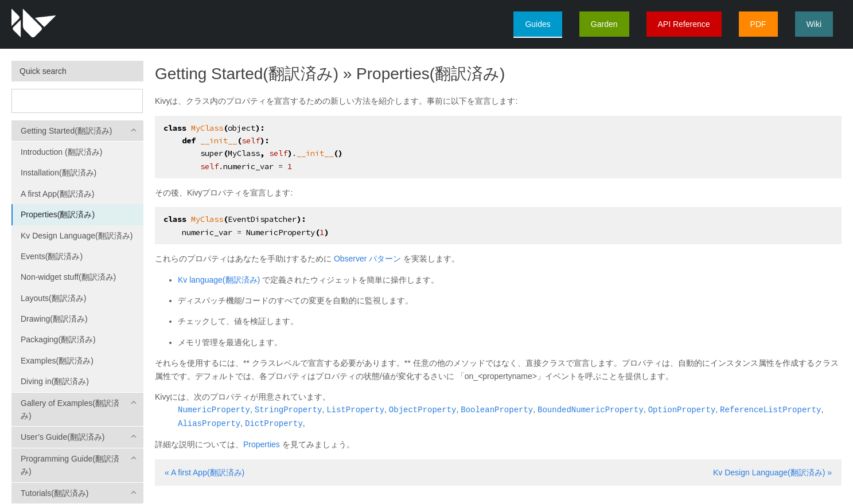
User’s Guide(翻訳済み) (63, 437)
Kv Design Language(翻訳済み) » (772, 471)
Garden (604, 24)
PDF (758, 24)
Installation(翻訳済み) (59, 173)
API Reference (684, 24)
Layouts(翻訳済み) (53, 298)
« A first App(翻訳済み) (205, 471)
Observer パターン (367, 259)
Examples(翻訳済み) (57, 361)
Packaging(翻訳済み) (58, 339)
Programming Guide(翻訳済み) (70, 465)
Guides (537, 24)
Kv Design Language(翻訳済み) (77, 236)
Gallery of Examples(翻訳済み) (70, 409)
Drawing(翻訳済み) (54, 319)
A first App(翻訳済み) (57, 194)
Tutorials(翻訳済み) (55, 493)
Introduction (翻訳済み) (61, 152)
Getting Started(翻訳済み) (67, 131)
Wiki (814, 24)
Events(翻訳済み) (52, 256)
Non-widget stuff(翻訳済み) (68, 277)
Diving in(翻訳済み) (55, 381)
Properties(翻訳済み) (58, 214)
